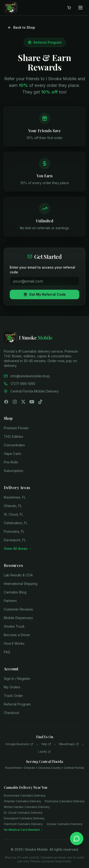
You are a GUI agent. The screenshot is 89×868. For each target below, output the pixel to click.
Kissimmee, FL (15, 497)
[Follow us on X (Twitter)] (23, 402)
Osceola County (49, 768)
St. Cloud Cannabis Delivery (23, 813)
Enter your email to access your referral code (42, 270)
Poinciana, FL (14, 531)
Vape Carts (12, 454)
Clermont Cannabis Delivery (23, 824)
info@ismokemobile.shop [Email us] (27, 376)
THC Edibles (14, 436)
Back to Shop (21, 27)
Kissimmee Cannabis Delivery (25, 796)
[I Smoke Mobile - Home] (44, 338)
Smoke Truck (14, 626)
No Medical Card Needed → (23, 830)
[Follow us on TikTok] (40, 402)
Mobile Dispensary (18, 618)
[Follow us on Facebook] (6, 402)
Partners (10, 601)
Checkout (11, 713)
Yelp (46, 744)
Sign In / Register (17, 679)
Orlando (30, 768)
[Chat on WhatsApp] (77, 839)
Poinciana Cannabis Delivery (65, 801)
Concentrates (14, 445)
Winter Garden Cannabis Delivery (27, 807)
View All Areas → (18, 548)
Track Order (13, 696)
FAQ (7, 652)
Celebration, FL (16, 523)
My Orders (12, 687)
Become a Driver (17, 635)
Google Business (19, 744)
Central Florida (74, 768)
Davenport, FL (15, 540)
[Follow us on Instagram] (15, 402)
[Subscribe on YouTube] (32, 402)
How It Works (14, 643)
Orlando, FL (13, 506)
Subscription (14, 471)
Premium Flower (16, 428)
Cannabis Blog (15, 592)
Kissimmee (13, 768)
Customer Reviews (18, 609)
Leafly (44, 752)
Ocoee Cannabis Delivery (64, 824)
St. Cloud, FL (14, 514)
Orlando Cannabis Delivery (22, 801)
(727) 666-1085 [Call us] (20, 384)
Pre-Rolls (11, 462)
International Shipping (21, 584)
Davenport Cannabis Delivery (24, 818)
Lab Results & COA (18, 575)
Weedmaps (69, 744)
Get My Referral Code (45, 294)
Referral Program (17, 704)
